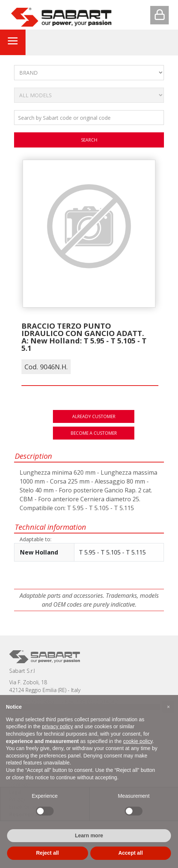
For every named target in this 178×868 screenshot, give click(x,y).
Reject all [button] (48, 853)
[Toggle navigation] (13, 42)
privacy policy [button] (57, 726)
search (89, 140)
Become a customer (94, 433)
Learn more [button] (89, 835)
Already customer (94, 416)
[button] (168, 707)
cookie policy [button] (138, 741)
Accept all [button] (131, 853)
